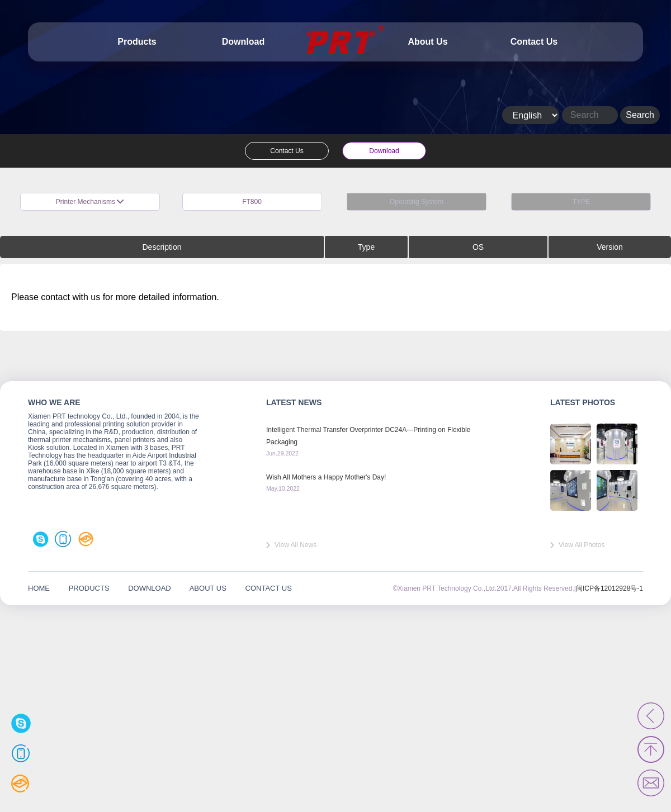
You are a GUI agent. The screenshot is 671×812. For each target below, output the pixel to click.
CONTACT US (269, 588)
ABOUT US (208, 588)
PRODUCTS (89, 588)
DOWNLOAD (150, 588)
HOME (39, 588)
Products (137, 42)
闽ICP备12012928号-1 (609, 588)
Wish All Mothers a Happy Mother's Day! (326, 477)
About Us (427, 42)
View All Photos (582, 545)
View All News (296, 545)
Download (243, 42)
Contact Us (534, 42)
